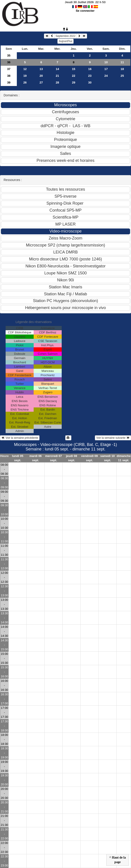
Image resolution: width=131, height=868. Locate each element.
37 (9, 69)
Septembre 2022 (66, 36)
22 (74, 76)
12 (25, 69)
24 (106, 76)
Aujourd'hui (65, 41)
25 (122, 76)
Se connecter (85, 11)
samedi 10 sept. (107, 458)
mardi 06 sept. (36, 458)
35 (9, 55)
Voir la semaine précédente (20, 438)
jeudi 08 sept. (72, 458)
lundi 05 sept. (17, 458)
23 (90, 76)
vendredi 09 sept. (90, 458)
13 (41, 69)
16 (90, 69)
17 (106, 69)
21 (57, 76)
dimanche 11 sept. (124, 458)
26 (25, 83)
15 (74, 69)
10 (106, 62)
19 (25, 76)
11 (122, 62)
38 (9, 76)
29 (74, 83)
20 (41, 76)
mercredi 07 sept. (53, 458)
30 (90, 83)
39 (9, 83)
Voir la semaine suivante (113, 438)
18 (122, 69)
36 (9, 62)
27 (41, 83)
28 (57, 83)
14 (57, 69)
